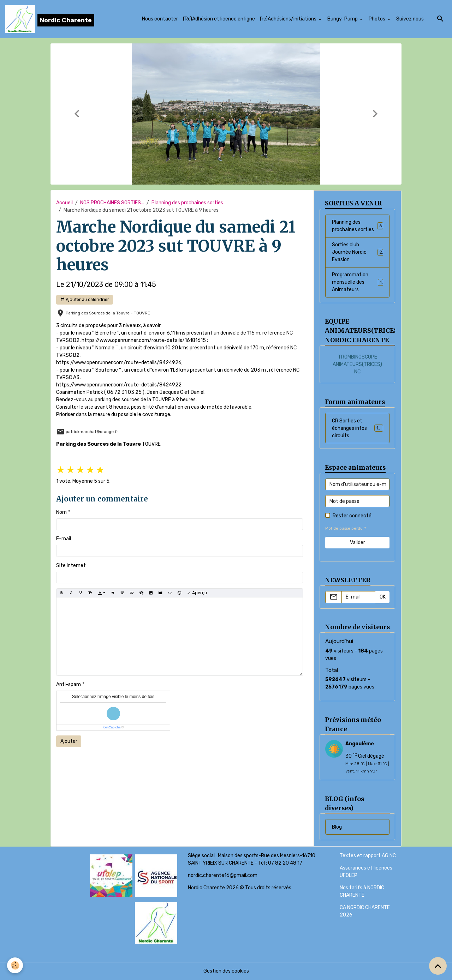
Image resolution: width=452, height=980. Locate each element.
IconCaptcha (112, 727)
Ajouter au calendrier (85, 300)
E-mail (64, 539)
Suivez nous (410, 19)
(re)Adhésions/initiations (289, 19)
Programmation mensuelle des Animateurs (358, 282)
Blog (337, 827)
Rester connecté (352, 516)
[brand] (50, 19)
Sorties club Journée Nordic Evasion (358, 252)
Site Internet (71, 566)
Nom (61, 512)
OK (383, 597)
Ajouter (69, 741)
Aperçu (197, 593)
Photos (377, 19)
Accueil (64, 203)
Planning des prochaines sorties (187, 203)
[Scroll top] (438, 966)
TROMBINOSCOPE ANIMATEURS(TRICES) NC (357, 364)
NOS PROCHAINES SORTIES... (112, 203)
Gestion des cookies (226, 971)
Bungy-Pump (343, 19)
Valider (358, 543)
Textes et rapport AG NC (368, 856)
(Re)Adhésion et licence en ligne (219, 19)
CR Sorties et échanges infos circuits (359, 428)
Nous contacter (160, 19)
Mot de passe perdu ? (346, 528)
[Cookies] (15, 965)
